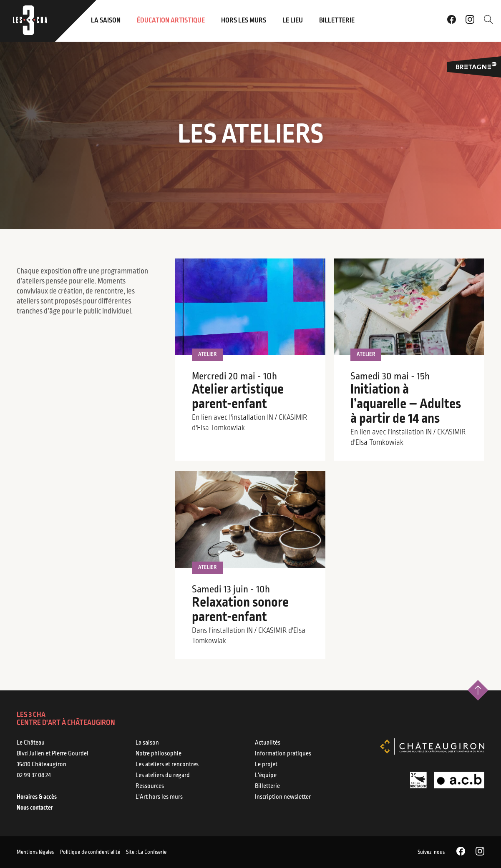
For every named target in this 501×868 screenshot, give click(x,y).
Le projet (266, 765)
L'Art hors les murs (159, 797)
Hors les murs (244, 21)
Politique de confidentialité (101, 852)
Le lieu (293, 21)
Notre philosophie (159, 754)
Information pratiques (283, 754)
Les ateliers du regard (163, 775)
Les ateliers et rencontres (167, 765)
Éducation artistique (171, 21)
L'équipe (266, 775)
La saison (106, 21)
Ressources (150, 786)
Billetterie (337, 21)
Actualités (268, 743)
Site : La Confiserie (167, 852)
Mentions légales (35, 852)
